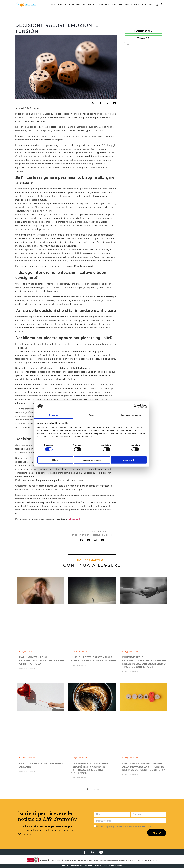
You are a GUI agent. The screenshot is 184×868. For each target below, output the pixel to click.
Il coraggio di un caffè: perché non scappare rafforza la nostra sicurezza (90, 768)
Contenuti (124, 5)
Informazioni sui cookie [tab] (130, 415)
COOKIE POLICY (77, 866)
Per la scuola (101, 5)
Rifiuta (55, 460)
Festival (87, 5)
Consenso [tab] (54, 415)
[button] (93, 103)
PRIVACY (65, 866)
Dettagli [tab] (92, 415)
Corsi (53, 5)
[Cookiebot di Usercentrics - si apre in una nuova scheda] (136, 406)
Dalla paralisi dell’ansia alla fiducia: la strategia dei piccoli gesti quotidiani (145, 767)
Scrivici (136, 5)
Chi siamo (148, 5)
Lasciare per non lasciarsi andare (41, 765)
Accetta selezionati (92, 460)
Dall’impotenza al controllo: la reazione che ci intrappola (42, 660)
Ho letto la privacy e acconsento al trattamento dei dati (123, 826)
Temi (114, 5)
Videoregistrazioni (69, 5)
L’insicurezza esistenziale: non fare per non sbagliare (93, 659)
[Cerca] (156, 45)
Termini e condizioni (93, 866)
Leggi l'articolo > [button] (27, 668)
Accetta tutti (129, 460)
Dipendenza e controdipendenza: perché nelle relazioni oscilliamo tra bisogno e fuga (144, 662)
